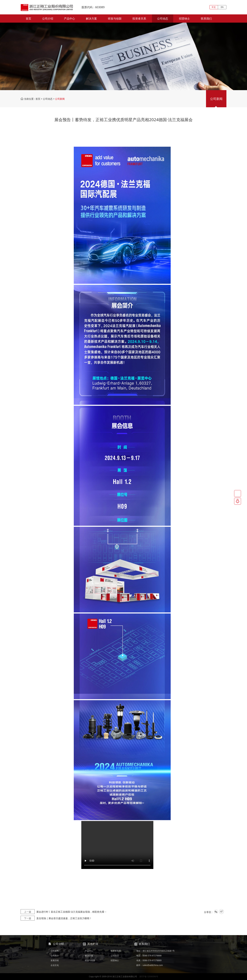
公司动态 (163, 19)
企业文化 (55, 965)
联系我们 (206, 19)
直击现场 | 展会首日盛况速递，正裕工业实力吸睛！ (56, 918)
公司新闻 (216, 99)
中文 (214, 7)
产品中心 (69, 19)
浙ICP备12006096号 (149, 976)
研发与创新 (115, 19)
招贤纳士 (184, 19)
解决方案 (91, 19)
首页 (28, 19)
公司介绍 (48, 19)
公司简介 (55, 956)
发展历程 (55, 960)
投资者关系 (139, 19)
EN (222, 7)
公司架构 (55, 951)
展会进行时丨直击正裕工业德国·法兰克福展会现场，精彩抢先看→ (64, 912)
